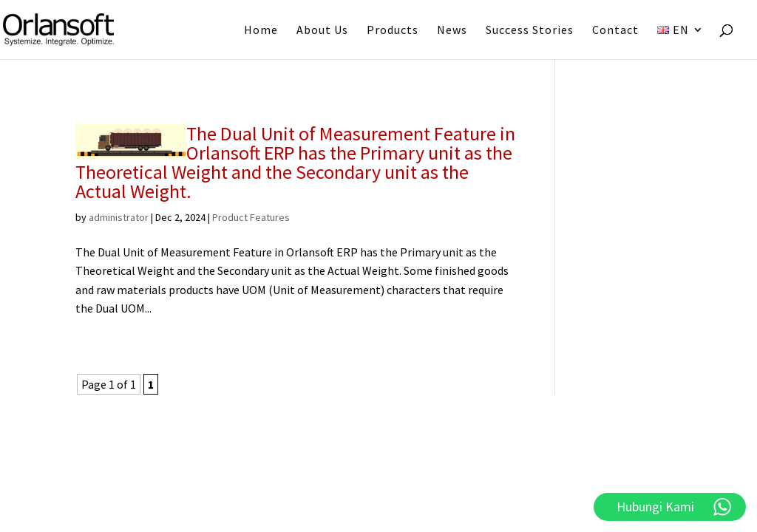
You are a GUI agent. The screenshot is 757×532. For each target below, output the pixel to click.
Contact (615, 31)
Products (393, 31)
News (452, 31)
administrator (119, 217)
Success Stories (530, 31)
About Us (322, 31)
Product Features (251, 217)
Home (261, 31)
